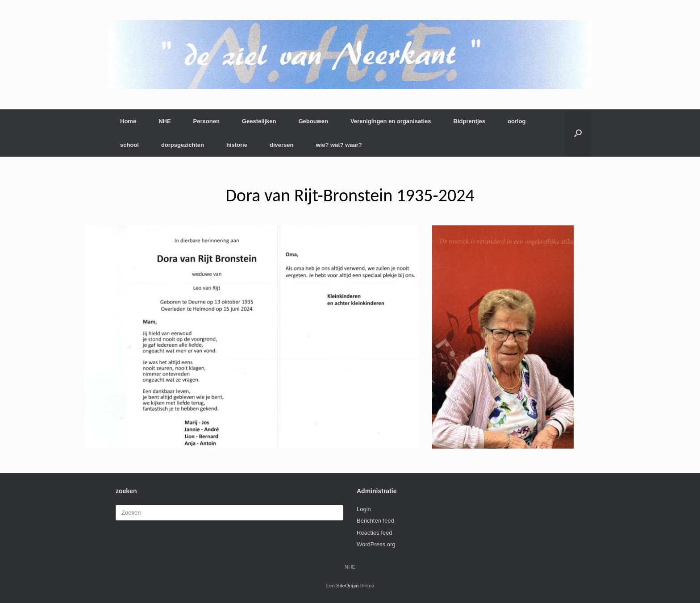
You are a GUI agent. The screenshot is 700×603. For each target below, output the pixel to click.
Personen (206, 121)
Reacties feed (375, 533)
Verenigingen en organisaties (391, 121)
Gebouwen (313, 121)
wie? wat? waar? (339, 145)
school (129, 145)
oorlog (517, 121)
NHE (165, 121)
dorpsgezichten (183, 145)
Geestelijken (259, 121)
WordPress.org (376, 544)
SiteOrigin (348, 586)
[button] (578, 133)
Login (364, 509)
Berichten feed (375, 521)
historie (237, 145)
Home (128, 121)
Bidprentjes (470, 121)
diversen (281, 145)
